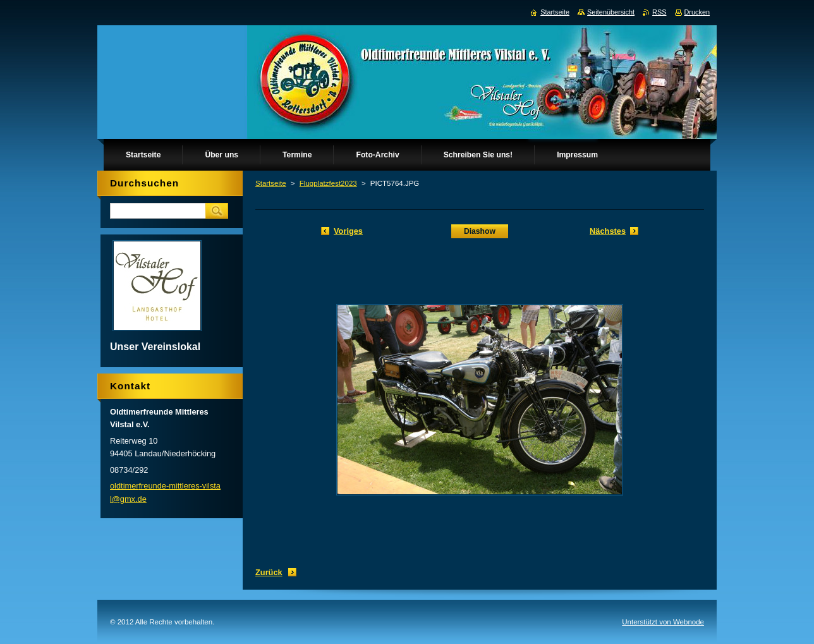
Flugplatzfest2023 (328, 183)
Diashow (480, 231)
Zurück (269, 572)
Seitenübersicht (611, 12)
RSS (659, 12)
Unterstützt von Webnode (663, 622)
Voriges (348, 231)
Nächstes (608, 231)
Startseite (271, 183)
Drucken (697, 12)
